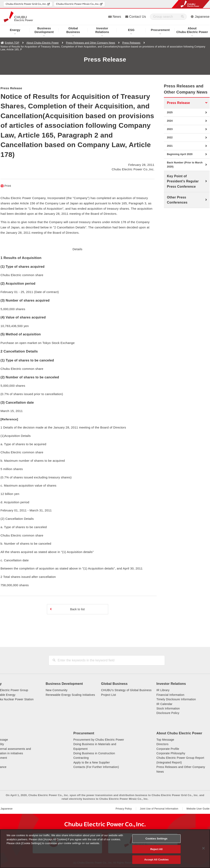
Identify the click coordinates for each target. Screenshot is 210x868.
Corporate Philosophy (171, 753)
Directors (163, 744)
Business (73, 30)
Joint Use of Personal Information (159, 809)
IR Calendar (164, 704)
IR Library (163, 690)
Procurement (160, 30)
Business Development (64, 684)
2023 (170, 129)
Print (8, 186)
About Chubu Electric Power (43, 43)
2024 (170, 121)
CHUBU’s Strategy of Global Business (126, 690)
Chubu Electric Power (192, 30)
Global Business (114, 684)
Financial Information (171, 695)
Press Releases (131, 43)
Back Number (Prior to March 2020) (185, 165)
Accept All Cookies (157, 860)
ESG (131, 30)
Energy (15, 30)
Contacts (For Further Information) (96, 767)
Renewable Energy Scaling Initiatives (70, 695)
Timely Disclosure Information (176, 699)
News (117, 17)
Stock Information (168, 708)
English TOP (12, 43)
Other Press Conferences (177, 200)
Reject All (157, 849)
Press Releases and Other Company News (91, 43)
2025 (170, 112)
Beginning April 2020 (180, 154)
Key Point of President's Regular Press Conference (183, 181)
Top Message (165, 740)
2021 (170, 146)
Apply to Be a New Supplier (92, 762)
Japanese (202, 17)
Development (44, 30)
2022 (170, 138)
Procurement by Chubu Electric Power (99, 740)
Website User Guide (198, 809)
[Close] (203, 848)
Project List (108, 695)
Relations (102, 30)
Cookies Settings (157, 839)
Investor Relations (171, 684)
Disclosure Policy (168, 713)
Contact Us (138, 17)
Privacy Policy (124, 809)
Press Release (178, 103)
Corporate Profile (168, 749)
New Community (57, 690)
